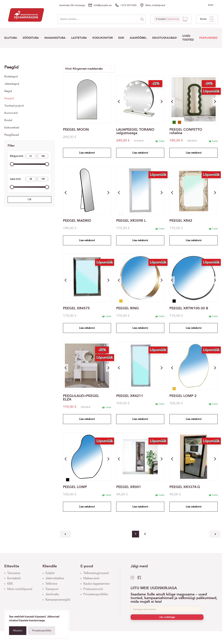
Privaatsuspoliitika (42, 631)
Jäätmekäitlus (55, 578)
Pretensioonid (93, 589)
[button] (162, 101)
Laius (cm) (29, 179)
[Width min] (31, 179)
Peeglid (9, 98)
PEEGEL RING (128, 308)
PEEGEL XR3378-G (185, 487)
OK (30, 199)
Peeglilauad (12, 135)
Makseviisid (91, 578)
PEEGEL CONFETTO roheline (186, 131)
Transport (52, 589)
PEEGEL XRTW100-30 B (189, 308)
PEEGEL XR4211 (130, 396)
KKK (10, 584)
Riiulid (8, 120)
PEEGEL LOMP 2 (183, 396)
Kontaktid (14, 578)
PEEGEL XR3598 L (131, 221)
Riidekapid (11, 77)
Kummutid (11, 113)
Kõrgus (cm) (29, 156)
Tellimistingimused (96, 573)
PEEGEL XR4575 (76, 308)
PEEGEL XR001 (129, 487)
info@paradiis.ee (103, 5)
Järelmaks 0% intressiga (72, 5)
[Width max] (43, 179)
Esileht (50, 573)
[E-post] (167, 609)
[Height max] (43, 156)
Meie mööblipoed (155, 5)
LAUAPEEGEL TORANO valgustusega (135, 131)
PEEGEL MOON (76, 130)
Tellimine (51, 584)
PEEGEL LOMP (75, 487)
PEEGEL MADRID (77, 221)
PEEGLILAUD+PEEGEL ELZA (81, 398)
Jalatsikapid (12, 84)
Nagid (8, 91)
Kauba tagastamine (96, 584)
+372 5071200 (128, 5)
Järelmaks (52, 594)
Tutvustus (14, 573)
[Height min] (31, 156)
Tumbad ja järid (14, 106)
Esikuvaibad (12, 128)
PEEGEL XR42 (181, 221)
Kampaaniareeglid (58, 600)
